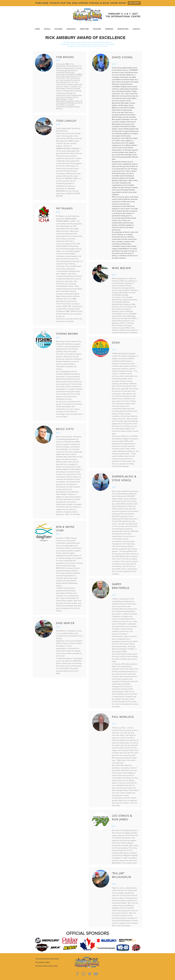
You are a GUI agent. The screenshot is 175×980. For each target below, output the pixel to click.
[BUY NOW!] (134, 3)
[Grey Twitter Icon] (90, 974)
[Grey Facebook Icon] (77, 974)
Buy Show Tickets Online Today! (47, 966)
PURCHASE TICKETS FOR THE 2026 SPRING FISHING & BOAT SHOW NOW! (81, 3)
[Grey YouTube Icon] (96, 974)
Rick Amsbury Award (43, 962)
